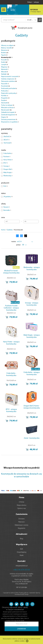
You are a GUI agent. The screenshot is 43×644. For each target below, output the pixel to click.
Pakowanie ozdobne (9, 81)
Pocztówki (5, 86)
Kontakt (21, 561)
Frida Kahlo (8, 153)
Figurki (4, 55)
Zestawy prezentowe (9, 120)
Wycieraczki (6, 110)
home (3, 230)
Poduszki (5, 91)
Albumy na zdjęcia (8, 46)
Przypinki (5, 98)
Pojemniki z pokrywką (9, 93)
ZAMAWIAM (21, 629)
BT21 (6, 163)
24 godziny (8, 197)
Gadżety (22, 36)
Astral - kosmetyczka (32, 438)
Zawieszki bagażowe (9, 115)
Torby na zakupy (8, 105)
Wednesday (8, 176)
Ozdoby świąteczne (9, 79)
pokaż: (18, 245)
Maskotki (5, 69)
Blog (21, 539)
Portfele (5, 96)
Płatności (21, 522)
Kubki (4, 62)
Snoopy (7, 166)
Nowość (7, 207)
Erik (6, 186)
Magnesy (5, 67)
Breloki (5, 53)
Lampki (5, 65)
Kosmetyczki (7, 57)
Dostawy (22, 519)
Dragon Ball (8, 169)
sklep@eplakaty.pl (22, 566)
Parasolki (5, 84)
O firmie (22, 502)
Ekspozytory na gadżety (10, 122)
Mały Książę (8, 173)
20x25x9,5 (7, 137)
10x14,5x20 (8, 143)
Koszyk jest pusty (21, 28)
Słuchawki (5, 103)
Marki (22, 555)
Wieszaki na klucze (8, 108)
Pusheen (7, 157)
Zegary (4, 117)
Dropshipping (22, 552)
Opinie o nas (22, 509)
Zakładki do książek (9, 112)
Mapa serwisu (22, 505)
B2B (21, 549)
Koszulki (5, 60)
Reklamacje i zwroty (22, 525)
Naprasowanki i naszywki (10, 77)
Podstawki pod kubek (9, 89)
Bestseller (7, 210)
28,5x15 (6, 140)
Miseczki (4, 72)
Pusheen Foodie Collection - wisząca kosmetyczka (11, 308)
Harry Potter (8, 160)
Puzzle (4, 100)
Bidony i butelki (7, 48)
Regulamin (22, 528)
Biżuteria (5, 50)
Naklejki (5, 74)
